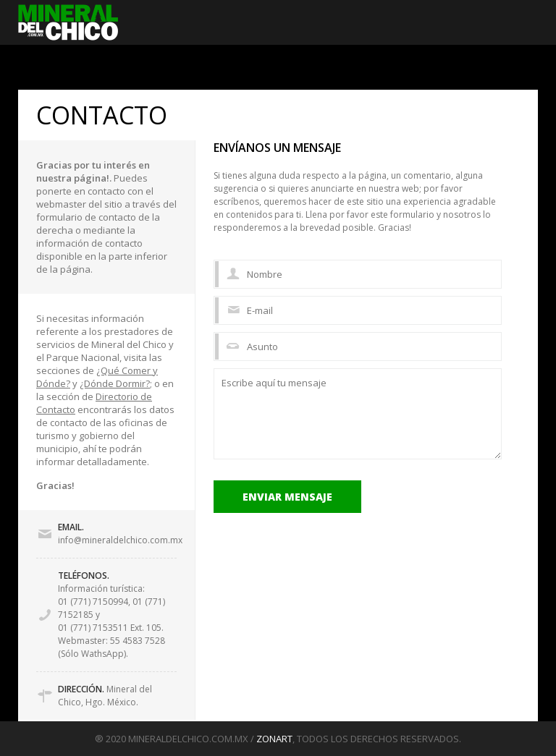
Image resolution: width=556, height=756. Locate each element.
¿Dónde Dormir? (115, 383)
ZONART (274, 739)
